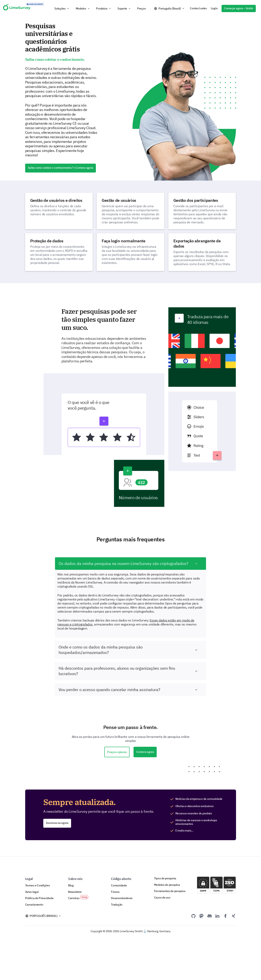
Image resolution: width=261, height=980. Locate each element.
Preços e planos (117, 752)
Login (214, 8)
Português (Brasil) (170, 8)
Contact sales (198, 8)
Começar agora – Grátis (239, 8)
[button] (62, 8)
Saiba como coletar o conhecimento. (61, 168)
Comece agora (145, 752)
